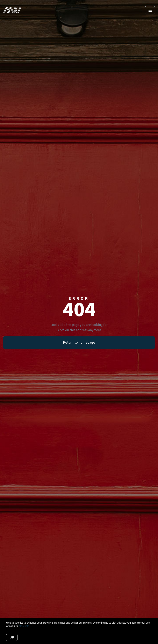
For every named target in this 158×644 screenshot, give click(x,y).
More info (24, 626)
